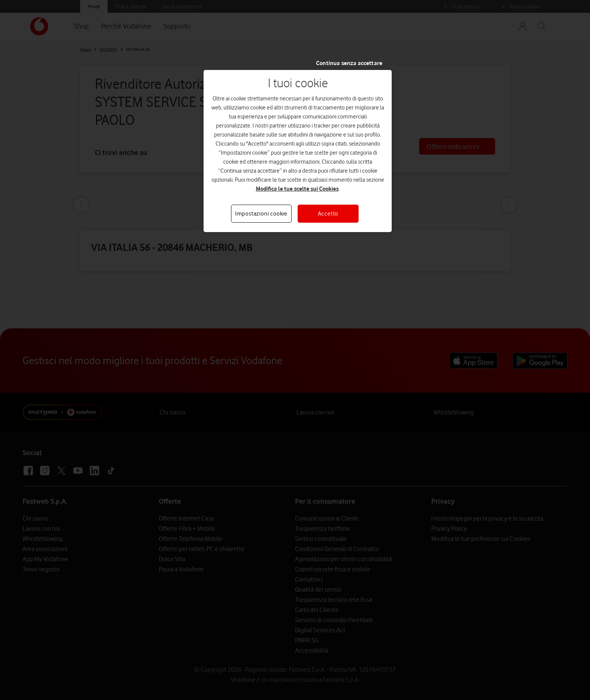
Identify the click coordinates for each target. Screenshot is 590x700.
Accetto (328, 214)
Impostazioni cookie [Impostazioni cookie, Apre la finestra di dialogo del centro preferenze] (261, 214)
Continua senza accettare (349, 63)
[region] (298, 151)
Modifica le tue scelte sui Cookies (297, 189)
